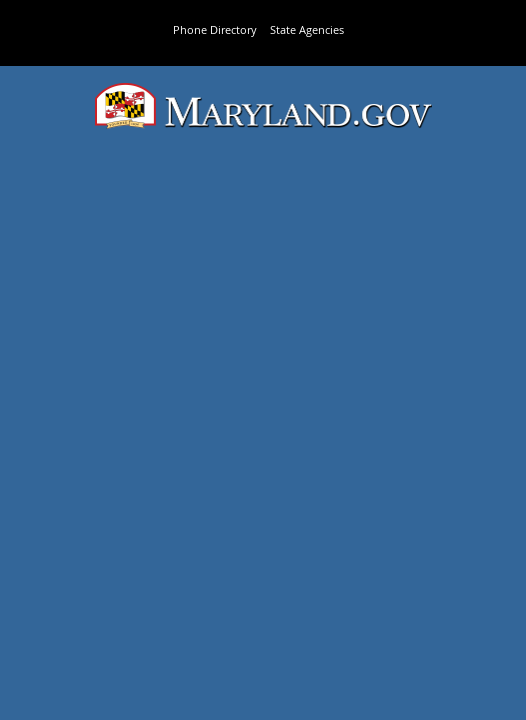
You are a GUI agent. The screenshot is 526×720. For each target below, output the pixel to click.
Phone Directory (215, 29)
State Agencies (307, 29)
